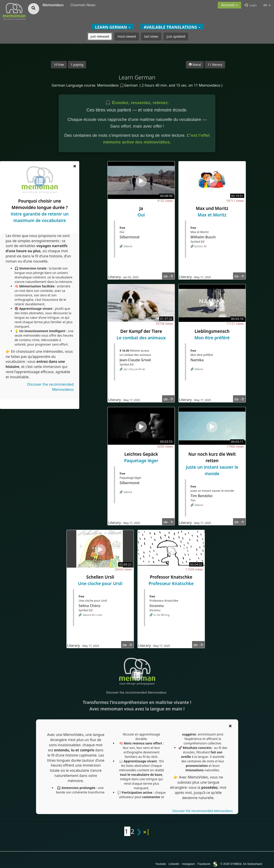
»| (147, 831)
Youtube (161, 864)
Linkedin (174, 864)
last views (151, 36)
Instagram (188, 864)
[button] (229, 5)
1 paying (77, 65)
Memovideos (53, 5)
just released (100, 36)
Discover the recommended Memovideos (136, 692)
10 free (59, 65)
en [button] (267, 5)
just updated (176, 36)
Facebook (204, 864)
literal (195, 65)
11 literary (215, 65)
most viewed (127, 36)
